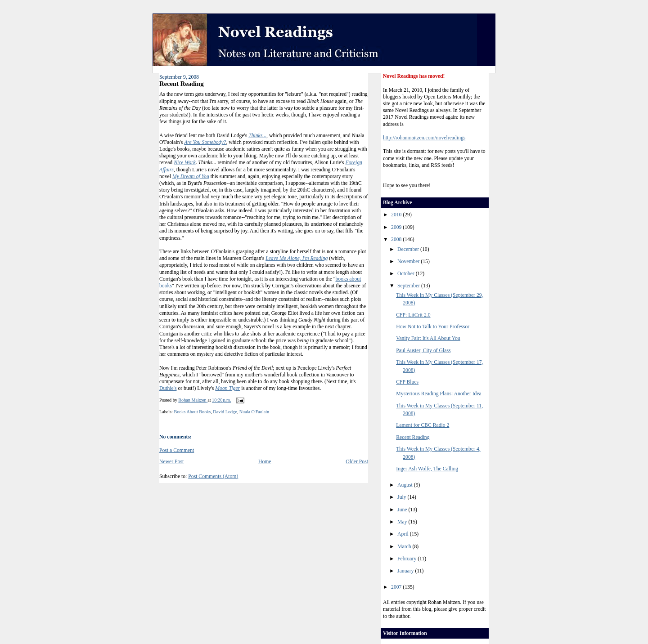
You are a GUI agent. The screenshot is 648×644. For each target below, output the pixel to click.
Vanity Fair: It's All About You (428, 338)
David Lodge (225, 412)
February (407, 559)
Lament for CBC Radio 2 (423, 425)
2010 (397, 215)
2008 (397, 239)
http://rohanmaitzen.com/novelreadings (424, 138)
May (403, 522)
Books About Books (192, 412)
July (402, 497)
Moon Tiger (227, 388)
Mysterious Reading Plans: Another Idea (439, 394)
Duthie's (168, 388)
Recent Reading (413, 437)
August (406, 485)
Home (265, 462)
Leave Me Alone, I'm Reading (297, 258)
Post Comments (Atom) (213, 476)
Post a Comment (177, 450)
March (405, 547)
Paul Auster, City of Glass (423, 351)
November (409, 262)
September (409, 286)
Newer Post (171, 462)
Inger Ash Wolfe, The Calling (427, 469)
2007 (397, 587)
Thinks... (257, 136)
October (407, 274)
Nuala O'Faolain (254, 412)
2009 (397, 227)
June (403, 510)
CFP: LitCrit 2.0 (413, 315)
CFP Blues (407, 382)
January (406, 571)
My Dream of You (191, 177)
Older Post (357, 462)
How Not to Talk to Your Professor (433, 327)
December (409, 249)
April (404, 534)
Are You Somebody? (205, 142)
